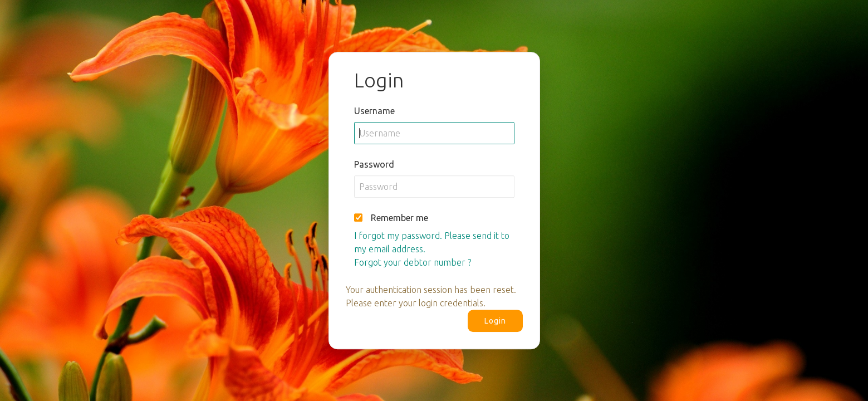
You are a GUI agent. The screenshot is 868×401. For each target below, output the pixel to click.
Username (374, 111)
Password (374, 164)
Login (495, 321)
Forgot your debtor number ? (413, 262)
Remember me (399, 218)
